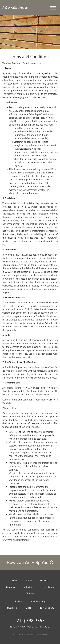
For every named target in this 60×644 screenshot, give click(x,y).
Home (15, 581)
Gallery (29, 581)
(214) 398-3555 (30, 621)
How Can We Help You (30, 562)
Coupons (10, 587)
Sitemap (30, 593)
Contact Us (28, 587)
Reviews (44, 581)
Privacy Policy (47, 587)
